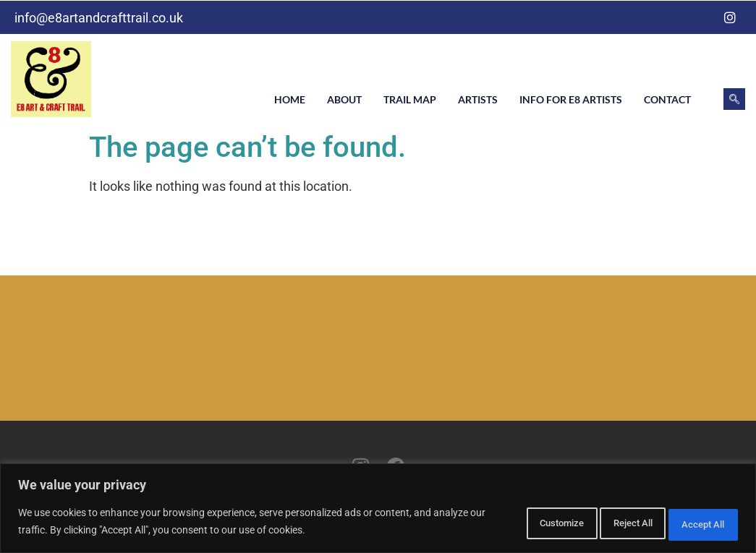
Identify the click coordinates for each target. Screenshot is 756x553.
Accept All (694, 523)
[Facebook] (701, 17)
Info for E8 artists (571, 99)
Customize (506, 523)
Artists (478, 99)
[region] (378, 510)
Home (290, 99)
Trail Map (410, 99)
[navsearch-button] (734, 99)
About (344, 99)
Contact (667, 99)
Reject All (601, 523)
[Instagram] (730, 17)
